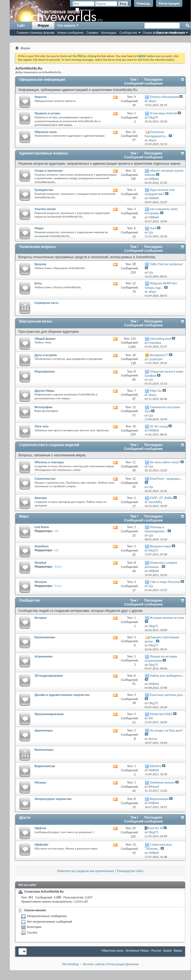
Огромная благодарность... (156, 134)
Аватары (41, 498)
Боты (38, 283)
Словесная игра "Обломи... (158, 847)
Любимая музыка (162, 782)
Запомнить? (85, 10)
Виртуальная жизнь (36, 321)
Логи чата (41, 426)
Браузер (40, 264)
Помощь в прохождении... (156, 529)
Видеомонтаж (45, 766)
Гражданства (44, 190)
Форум (43, 26)
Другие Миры (45, 391)
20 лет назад (159, 426)
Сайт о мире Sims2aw (165, 582)
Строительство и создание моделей (49, 445)
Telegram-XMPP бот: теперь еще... (161, 285)
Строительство (45, 479)
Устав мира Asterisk (163, 113)
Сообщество (128, 33)
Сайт (21, 26)
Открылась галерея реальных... (161, 565)
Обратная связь (46, 132)
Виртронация (159, 799)
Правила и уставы (47, 113)
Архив (167, 951)
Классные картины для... (167, 695)
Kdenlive (156, 766)
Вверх (178, 951)
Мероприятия (45, 371)
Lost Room (42, 527)
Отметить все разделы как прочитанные (86, 871)
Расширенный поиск (171, 33)
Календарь (109, 33)
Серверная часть (46, 303)
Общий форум (45, 339)
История (41, 618)
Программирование (49, 714)
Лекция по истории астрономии (161, 658)
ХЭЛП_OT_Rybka (161, 498)
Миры (39, 228)
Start (153, 228)
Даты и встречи (46, 355)
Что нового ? (68, 26)
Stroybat (40, 563)
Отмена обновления (164, 97)
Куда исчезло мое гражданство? (160, 192)
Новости (41, 97)
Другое (25, 818)
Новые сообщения (70, 33)
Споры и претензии (49, 171)
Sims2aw (41, 582)
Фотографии (43, 407)
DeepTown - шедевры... (166, 479)
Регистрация (169, 4)
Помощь (144, 4)
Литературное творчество (53, 799)
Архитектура (44, 730)
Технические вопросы (37, 247)
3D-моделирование (49, 676)
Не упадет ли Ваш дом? (166, 730)
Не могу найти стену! (165, 462)
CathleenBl (81, 902)
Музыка (40, 782)
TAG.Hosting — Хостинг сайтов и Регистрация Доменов (100, 964)
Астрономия (43, 656)
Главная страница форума (36, 33)
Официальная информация (42, 80)
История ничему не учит (167, 618)
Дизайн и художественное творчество (62, 695)
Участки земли (45, 209)
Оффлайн (41, 844)
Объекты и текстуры (49, 462)
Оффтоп (40, 828)
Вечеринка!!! (159, 355)
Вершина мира (160, 546)
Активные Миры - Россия (143, 951)
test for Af (156, 828)
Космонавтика (45, 637)
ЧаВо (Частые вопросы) (166, 264)
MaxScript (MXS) (161, 714)
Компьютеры (44, 750)
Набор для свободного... (167, 676)
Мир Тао (156, 391)
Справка (92, 33)
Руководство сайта (130, 871)
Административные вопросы (44, 153)
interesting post (160, 339)
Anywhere (42, 546)
